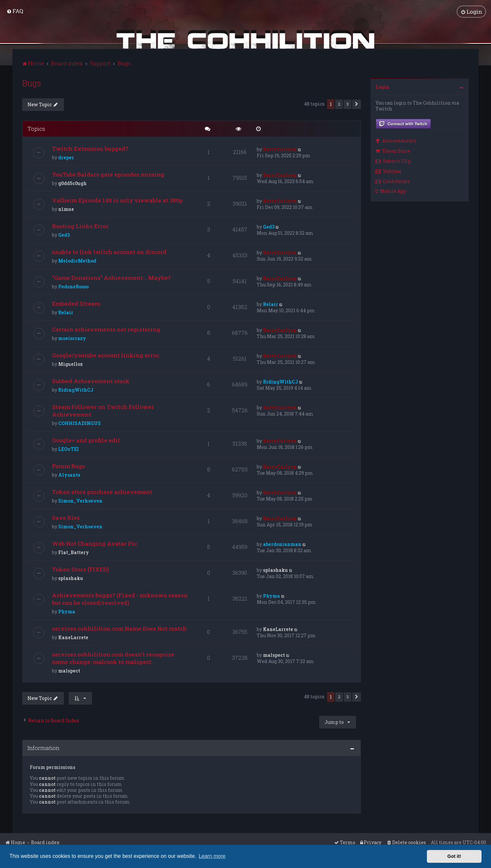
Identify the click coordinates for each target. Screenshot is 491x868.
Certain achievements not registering (106, 329)
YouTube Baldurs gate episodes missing (108, 174)
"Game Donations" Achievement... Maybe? (111, 277)
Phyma (67, 611)
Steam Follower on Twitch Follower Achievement (103, 410)
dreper (66, 157)
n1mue (66, 208)
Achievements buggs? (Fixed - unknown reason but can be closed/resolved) (120, 598)
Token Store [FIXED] (80, 569)
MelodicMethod (77, 260)
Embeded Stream (76, 303)
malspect (69, 670)
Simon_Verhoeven (80, 500)
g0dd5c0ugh (72, 183)
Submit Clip (393, 160)
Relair (66, 312)
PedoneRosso (73, 286)
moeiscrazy (72, 338)
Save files (66, 517)
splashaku (71, 578)
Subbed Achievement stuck (91, 380)
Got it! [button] (454, 856)
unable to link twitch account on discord (109, 251)
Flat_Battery (74, 552)
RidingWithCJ (76, 389)
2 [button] (339, 103)
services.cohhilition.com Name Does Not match (119, 628)
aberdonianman (282, 544)
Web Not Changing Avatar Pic (95, 543)
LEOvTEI (69, 448)
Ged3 (64, 234)
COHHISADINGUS (79, 423)
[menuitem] (15, 11)
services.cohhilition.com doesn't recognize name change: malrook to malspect (113, 657)
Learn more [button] (212, 856)
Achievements (396, 140)
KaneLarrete (73, 637)
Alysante (69, 474)
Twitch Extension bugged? (90, 148)
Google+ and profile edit (86, 440)
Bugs (32, 83)
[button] (357, 104)
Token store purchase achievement (102, 491)
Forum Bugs (69, 465)
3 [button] (348, 103)
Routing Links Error (80, 225)
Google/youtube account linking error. (106, 355)
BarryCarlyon (280, 149)
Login (382, 86)
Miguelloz (70, 363)
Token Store (393, 150)
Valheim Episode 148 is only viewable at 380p (117, 200)
